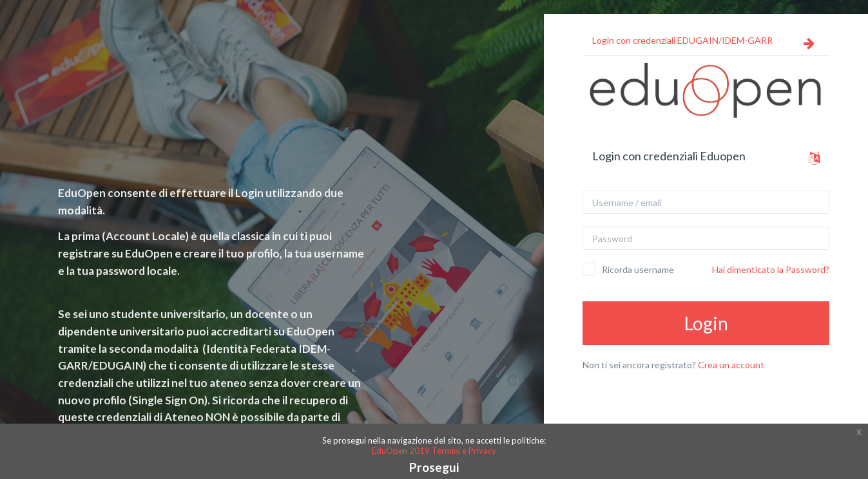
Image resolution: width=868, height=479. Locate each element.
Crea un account (731, 365)
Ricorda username (638, 269)
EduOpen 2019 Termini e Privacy (434, 451)
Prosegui (434, 467)
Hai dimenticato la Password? (771, 269)
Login (706, 323)
